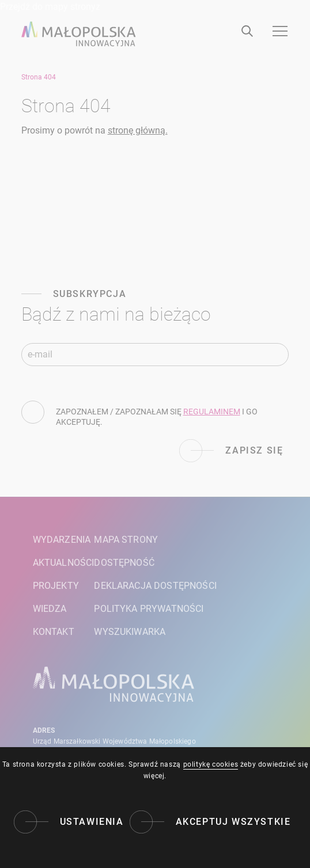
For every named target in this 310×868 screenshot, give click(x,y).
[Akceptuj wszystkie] (210, 822)
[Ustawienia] (69, 822)
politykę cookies (211, 764)
